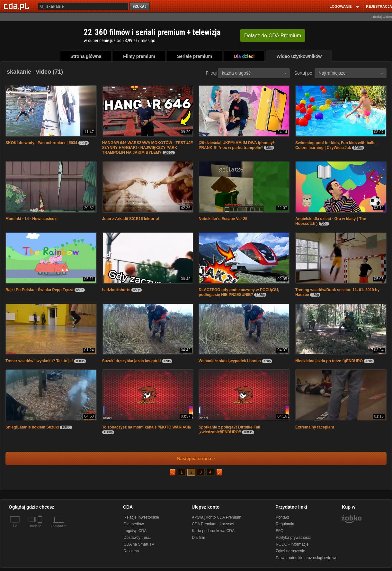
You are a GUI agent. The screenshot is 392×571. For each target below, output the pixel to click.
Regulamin (285, 524)
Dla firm (198, 538)
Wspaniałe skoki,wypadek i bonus (230, 361)
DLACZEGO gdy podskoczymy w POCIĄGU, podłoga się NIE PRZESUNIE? (239, 292)
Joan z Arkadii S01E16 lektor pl (131, 219)
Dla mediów (134, 524)
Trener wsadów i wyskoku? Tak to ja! (39, 361)
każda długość (254, 73)
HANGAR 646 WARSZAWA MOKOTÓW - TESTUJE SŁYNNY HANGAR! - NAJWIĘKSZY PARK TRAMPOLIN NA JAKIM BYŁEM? (148, 148)
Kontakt (282, 517)
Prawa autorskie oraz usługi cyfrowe (307, 558)
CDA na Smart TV (139, 544)
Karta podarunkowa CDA (213, 531)
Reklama (131, 551)
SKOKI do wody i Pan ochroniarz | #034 (41, 143)
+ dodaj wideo (381, 17)
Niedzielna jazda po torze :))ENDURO (329, 361)
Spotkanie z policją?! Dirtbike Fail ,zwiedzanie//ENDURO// (229, 430)
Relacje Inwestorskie (141, 517)
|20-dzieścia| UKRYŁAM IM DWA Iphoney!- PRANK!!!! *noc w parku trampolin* (237, 145)
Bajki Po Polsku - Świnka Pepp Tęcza (39, 290)
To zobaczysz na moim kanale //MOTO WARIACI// (147, 427)
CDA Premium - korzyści (213, 524)
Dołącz (273, 36)
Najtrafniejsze (351, 73)
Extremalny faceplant (315, 427)
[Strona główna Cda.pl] (17, 6)
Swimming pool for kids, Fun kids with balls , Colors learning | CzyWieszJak (336, 145)
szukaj (140, 7)
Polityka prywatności (293, 538)
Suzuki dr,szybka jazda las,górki (132, 361)
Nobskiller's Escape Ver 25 (223, 219)
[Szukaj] (83, 6)
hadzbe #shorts (116, 290)
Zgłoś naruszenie (290, 551)
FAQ (280, 531)
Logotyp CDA (135, 531)
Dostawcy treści (137, 538)
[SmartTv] (41, 530)
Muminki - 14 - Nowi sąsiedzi (31, 219)
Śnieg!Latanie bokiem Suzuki (32, 427)
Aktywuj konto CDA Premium (216, 517)
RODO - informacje (292, 544)
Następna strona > (192, 459)
